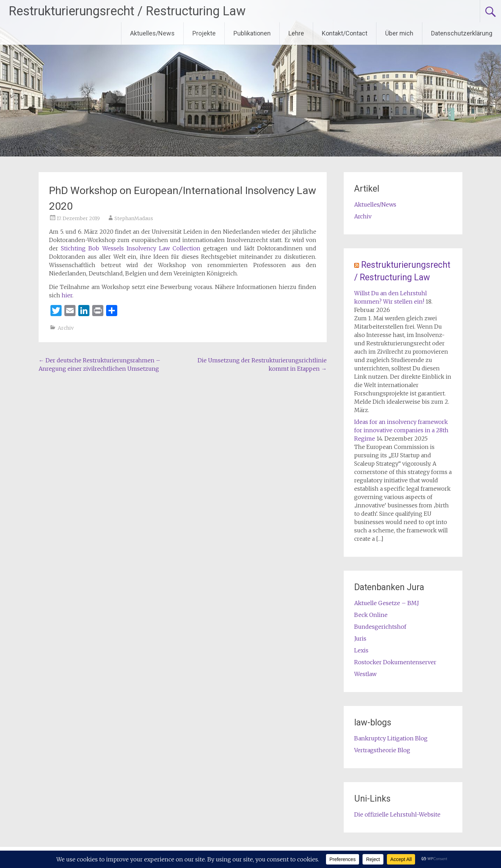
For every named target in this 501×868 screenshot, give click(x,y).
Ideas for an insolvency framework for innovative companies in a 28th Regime (401, 430)
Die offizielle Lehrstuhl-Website (397, 814)
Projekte (204, 33)
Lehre (296, 33)
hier (67, 295)
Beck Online (371, 615)
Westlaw (365, 674)
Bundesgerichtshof (380, 627)
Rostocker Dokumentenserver (395, 662)
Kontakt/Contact (345, 33)
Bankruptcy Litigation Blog (391, 738)
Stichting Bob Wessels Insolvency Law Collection (131, 248)
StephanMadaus (134, 218)
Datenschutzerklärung (462, 33)
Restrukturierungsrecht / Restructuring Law (127, 11)
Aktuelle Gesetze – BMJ (387, 603)
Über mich (399, 33)
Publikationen (252, 33)
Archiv (66, 328)
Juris (360, 638)
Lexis (361, 650)
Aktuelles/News (152, 33)
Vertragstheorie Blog (382, 750)
